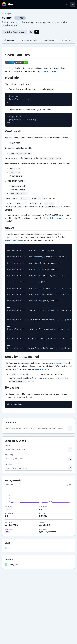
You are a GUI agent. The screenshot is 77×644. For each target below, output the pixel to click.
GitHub (7, 548)
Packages (6, 14)
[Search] (66, 4)
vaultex (7, 18)
